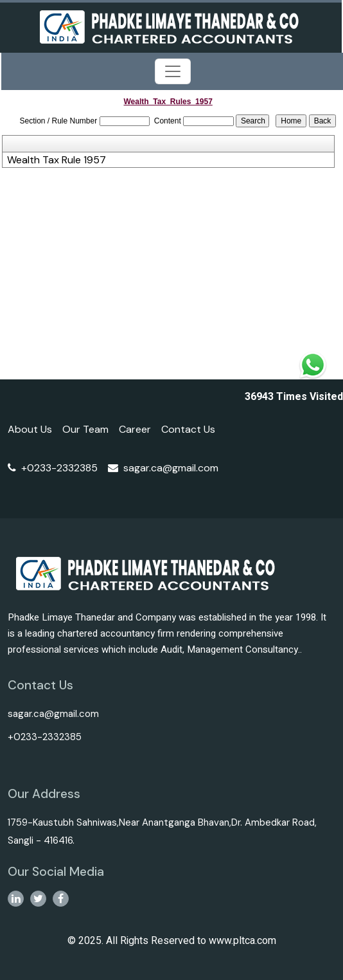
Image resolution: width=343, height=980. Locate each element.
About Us (30, 429)
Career (135, 429)
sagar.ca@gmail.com (163, 468)
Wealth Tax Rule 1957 (57, 160)
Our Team (85, 429)
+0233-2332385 (53, 468)
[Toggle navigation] (173, 71)
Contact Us (188, 429)
